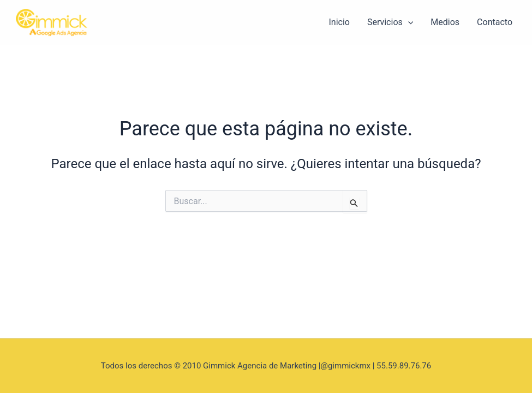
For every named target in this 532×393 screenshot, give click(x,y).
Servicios (390, 22)
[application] (408, 22)
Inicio (339, 22)
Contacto (495, 22)
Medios (445, 22)
